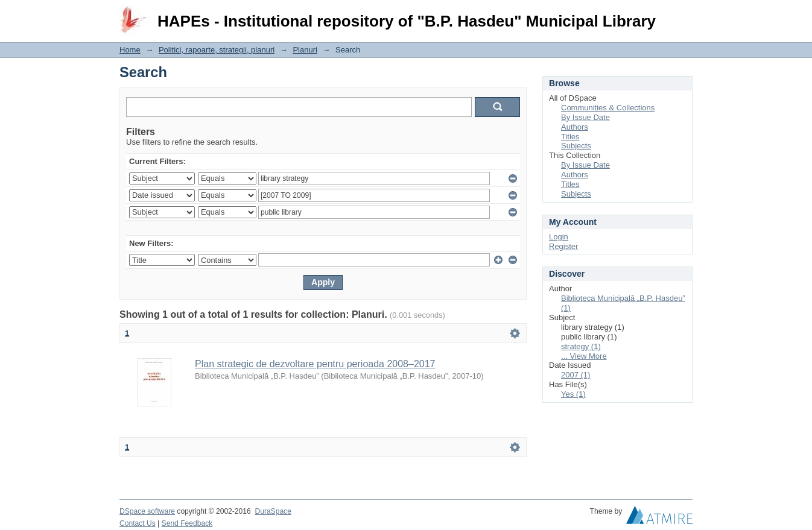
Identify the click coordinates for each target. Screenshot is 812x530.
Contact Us (138, 523)
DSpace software (147, 511)
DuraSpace (273, 511)
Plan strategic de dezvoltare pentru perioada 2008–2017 (315, 364)
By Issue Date (585, 117)
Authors (575, 127)
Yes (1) (573, 394)
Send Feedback (187, 523)
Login (683, 15)
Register (563, 246)
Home (130, 50)
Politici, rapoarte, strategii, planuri (217, 50)
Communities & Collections (608, 108)
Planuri (305, 50)
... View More (584, 356)
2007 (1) (576, 375)
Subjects (576, 146)
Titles (570, 137)
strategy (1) (581, 346)
